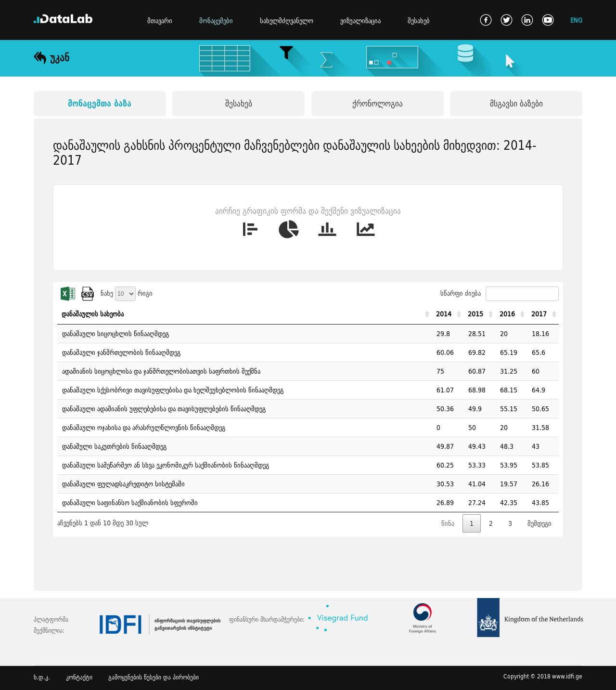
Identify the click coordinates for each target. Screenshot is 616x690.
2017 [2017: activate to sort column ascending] (539, 314)
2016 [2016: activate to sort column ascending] (507, 314)
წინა (448, 523)
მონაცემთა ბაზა (100, 103)
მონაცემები (216, 21)
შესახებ (419, 21)
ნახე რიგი (127, 293)
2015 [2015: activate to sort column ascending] (475, 314)
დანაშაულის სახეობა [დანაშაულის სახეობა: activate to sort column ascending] (93, 314)
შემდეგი (539, 523)
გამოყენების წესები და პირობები (154, 677)
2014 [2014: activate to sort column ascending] (444, 314)
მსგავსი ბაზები (516, 103)
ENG (576, 20)
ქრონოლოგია (378, 103)
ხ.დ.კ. (42, 677)
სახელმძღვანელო (287, 21)
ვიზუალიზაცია (360, 21)
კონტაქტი (79, 677)
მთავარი (160, 21)
